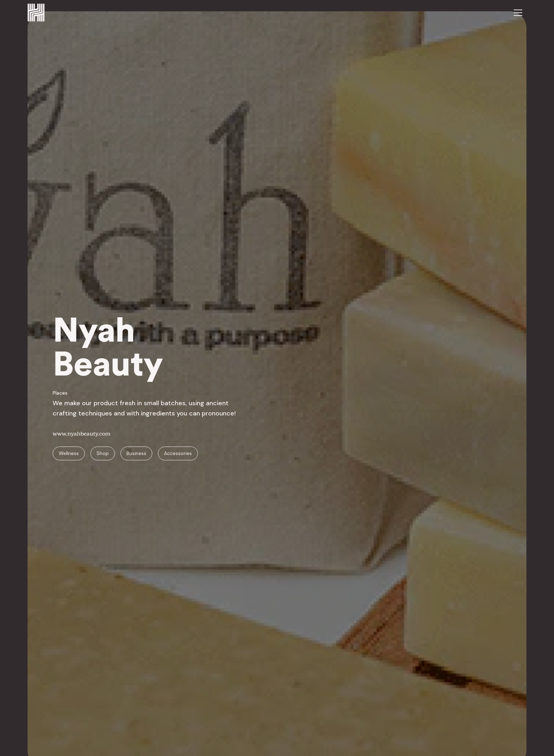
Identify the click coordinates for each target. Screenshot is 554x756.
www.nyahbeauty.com (81, 434)
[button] (518, 13)
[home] (36, 13)
